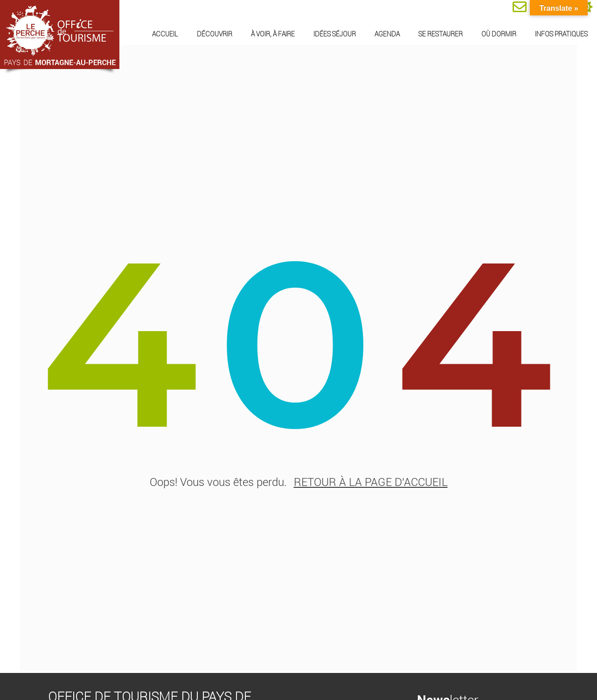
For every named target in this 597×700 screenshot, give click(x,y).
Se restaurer (441, 34)
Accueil (165, 34)
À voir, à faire (273, 34)
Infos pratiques (561, 34)
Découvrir (215, 34)
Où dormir (499, 34)
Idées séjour (335, 34)
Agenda (387, 34)
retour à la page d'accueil (371, 485)
